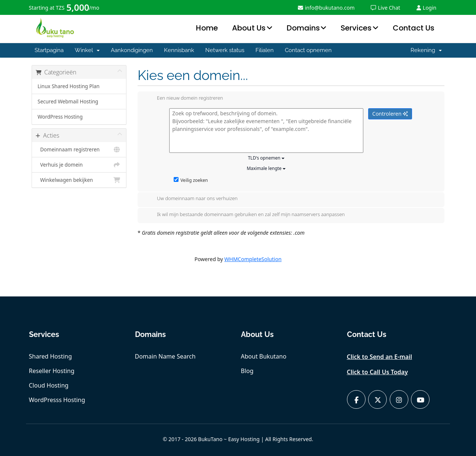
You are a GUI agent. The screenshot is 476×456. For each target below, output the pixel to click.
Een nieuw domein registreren (184, 99)
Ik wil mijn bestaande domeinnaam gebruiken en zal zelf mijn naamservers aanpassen (245, 215)
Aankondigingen (132, 50)
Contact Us (414, 28)
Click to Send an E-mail (380, 357)
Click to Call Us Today (377, 372)
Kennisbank (179, 50)
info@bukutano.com (326, 8)
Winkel (87, 50)
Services (356, 28)
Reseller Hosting (52, 371)
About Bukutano (264, 356)
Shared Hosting (51, 356)
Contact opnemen (308, 50)
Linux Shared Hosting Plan (69, 86)
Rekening (426, 50)
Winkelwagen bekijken (79, 180)
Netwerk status (225, 50)
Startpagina (49, 50)
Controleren (390, 114)
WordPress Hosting (60, 117)
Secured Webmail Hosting (68, 102)
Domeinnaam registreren (79, 150)
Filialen (265, 50)
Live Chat (385, 8)
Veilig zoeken (191, 180)
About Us (249, 28)
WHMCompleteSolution (253, 259)
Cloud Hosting (49, 385)
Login (427, 8)
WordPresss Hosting (57, 400)
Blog (247, 371)
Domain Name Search (165, 356)
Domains (303, 28)
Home (207, 28)
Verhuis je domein (79, 165)
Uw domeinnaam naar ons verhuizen (191, 199)
